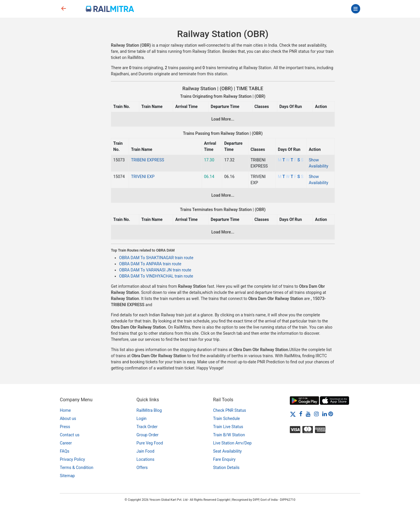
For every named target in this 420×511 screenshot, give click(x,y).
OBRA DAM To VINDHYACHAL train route (156, 276)
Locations (145, 459)
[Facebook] (301, 414)
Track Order (147, 427)
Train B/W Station (229, 435)
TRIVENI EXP (143, 177)
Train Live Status (228, 427)
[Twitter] (293, 414)
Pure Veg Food (150, 443)
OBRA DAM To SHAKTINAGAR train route (156, 258)
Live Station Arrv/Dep (232, 443)
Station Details (226, 468)
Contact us (70, 435)
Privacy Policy (72, 459)
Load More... (223, 119)
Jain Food (145, 451)
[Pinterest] (331, 414)
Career (66, 443)
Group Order (148, 435)
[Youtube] (308, 414)
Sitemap (67, 476)
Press (65, 427)
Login (142, 418)
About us (68, 418)
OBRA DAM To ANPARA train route (150, 264)
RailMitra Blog (149, 410)
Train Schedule (226, 418)
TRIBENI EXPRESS (148, 160)
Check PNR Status (230, 410)
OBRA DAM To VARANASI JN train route (155, 270)
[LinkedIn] (325, 414)
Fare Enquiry (224, 459)
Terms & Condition (77, 468)
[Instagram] (316, 414)
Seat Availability (227, 451)
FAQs (65, 451)
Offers (142, 468)
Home (65, 410)
